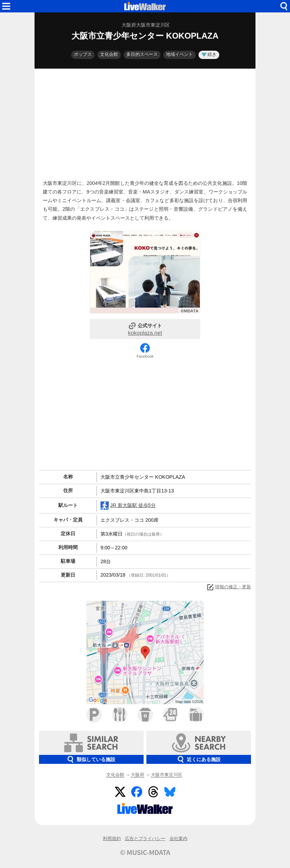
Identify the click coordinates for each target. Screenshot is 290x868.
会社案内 (178, 839)
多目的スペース (142, 54)
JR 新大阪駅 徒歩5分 (128, 506)
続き (209, 54)
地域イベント (180, 54)
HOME (145, 6)
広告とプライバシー (145, 839)
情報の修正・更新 (229, 587)
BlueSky (170, 792)
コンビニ (170, 715)
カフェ (145, 715)
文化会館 (109, 54)
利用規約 (112, 839)
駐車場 (94, 715)
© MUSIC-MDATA (145, 852)
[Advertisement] (145, 122)
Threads (153, 792)
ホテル (196, 715)
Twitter (120, 792)
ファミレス (120, 715)
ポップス (83, 54)
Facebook (145, 356)
